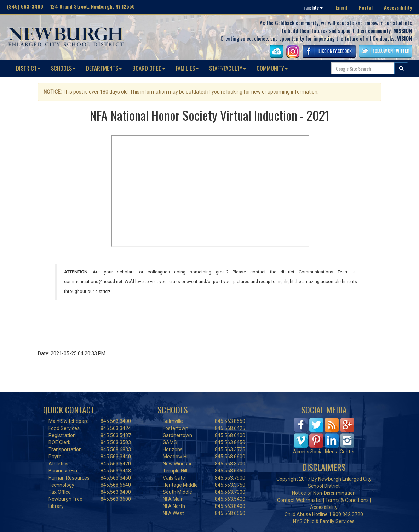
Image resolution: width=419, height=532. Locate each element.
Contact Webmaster (300, 500)
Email (341, 7)
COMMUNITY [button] (272, 68)
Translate (312, 7)
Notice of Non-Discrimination (324, 493)
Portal (366, 7)
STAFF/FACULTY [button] (228, 68)
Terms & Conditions (347, 500)
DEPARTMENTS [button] (104, 68)
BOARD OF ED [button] (149, 68)
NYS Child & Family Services (324, 521)
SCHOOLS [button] (63, 68)
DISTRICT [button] (28, 68)
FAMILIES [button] (187, 68)
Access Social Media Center (324, 452)
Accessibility (398, 7)
